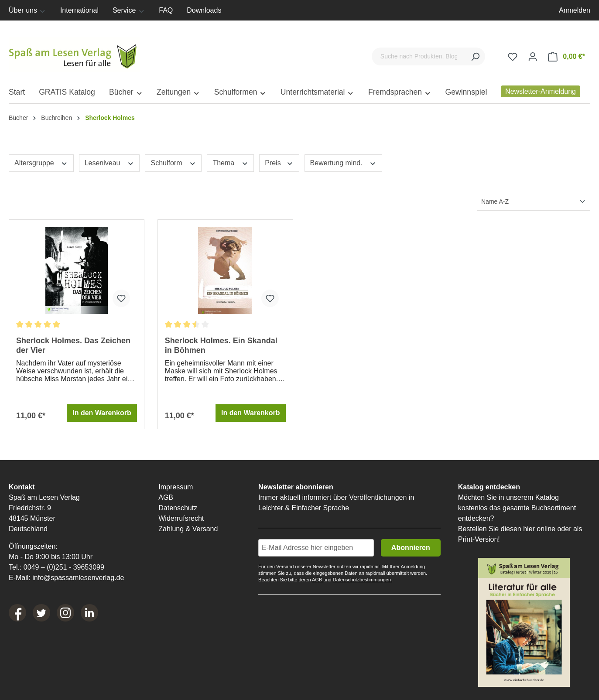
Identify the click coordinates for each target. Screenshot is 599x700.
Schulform (173, 162)
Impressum (176, 487)
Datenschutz (178, 508)
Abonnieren (411, 548)
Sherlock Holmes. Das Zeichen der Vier (73, 345)
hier (529, 529)
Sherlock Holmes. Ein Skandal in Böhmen (221, 345)
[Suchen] (475, 56)
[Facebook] (17, 613)
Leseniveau (110, 162)
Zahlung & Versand (188, 529)
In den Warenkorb (102, 413)
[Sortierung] (534, 202)
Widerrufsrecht (181, 518)
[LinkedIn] (89, 613)
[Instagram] (65, 613)
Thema (230, 162)
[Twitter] (41, 613)
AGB (166, 497)
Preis (279, 162)
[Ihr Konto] (533, 57)
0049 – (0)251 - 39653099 (64, 567)
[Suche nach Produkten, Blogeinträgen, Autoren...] (419, 56)
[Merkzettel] (513, 57)
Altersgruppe (41, 162)
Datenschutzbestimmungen (363, 580)
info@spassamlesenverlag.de (78, 578)
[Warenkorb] (566, 57)
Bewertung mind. (343, 162)
